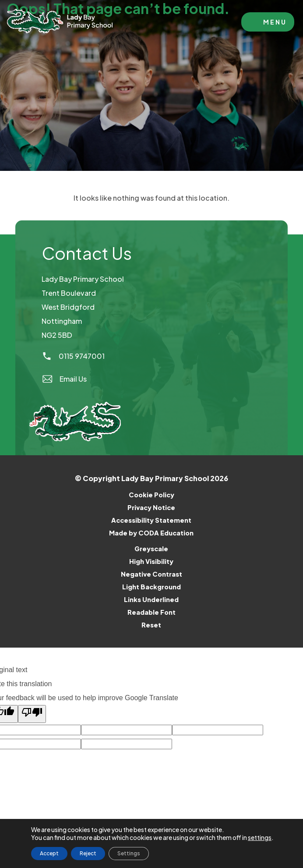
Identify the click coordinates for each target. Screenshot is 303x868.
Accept (49, 853)
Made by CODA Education (163, 533)
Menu (275, 22)
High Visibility (151, 561)
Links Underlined (151, 599)
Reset (151, 625)
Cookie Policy (151, 495)
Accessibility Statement (151, 520)
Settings (129, 853)
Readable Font (151, 612)
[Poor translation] (32, 714)
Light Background (151, 587)
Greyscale (151, 549)
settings (260, 837)
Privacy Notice (151, 507)
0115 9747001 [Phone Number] (73, 356)
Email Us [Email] (64, 379)
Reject (88, 853)
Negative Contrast (151, 574)
